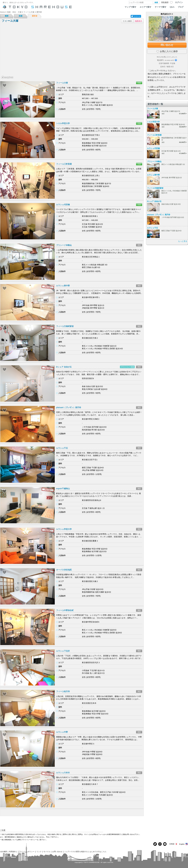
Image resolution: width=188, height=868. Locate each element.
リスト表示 (127, 21)
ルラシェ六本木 (63, 773)
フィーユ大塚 (62, 83)
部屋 (21, 16)
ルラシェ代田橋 (63, 205)
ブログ (181, 7)
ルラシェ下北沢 (63, 651)
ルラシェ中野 (62, 732)
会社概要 (4, 852)
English (184, 844)
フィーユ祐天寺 (63, 691)
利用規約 (12, 852)
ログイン (179, 2)
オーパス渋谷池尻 (64, 570)
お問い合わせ (57, 852)
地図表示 (138, 21)
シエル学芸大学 (63, 123)
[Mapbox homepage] (7, 77)
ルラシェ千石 (62, 448)
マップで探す (130, 7)
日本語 (174, 844)
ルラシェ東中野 (63, 286)
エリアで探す (146, 7)
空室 (139, 83)
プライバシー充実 (127, 367)
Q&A (172, 7)
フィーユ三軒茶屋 (64, 164)
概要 (7, 16)
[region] (72, 52)
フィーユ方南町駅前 (65, 326)
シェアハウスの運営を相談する (76, 852)
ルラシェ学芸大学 (64, 529)
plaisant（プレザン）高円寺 (69, 407)
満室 (139, 245)
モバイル (47, 852)
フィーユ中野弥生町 (65, 610)
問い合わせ (167, 45)
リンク (39, 852)
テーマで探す (161, 7)
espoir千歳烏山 (63, 489)
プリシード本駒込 (64, 245)
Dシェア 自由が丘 (64, 367)
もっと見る (183, 241)
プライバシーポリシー (26, 852)
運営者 (35, 16)
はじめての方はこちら (98, 852)
